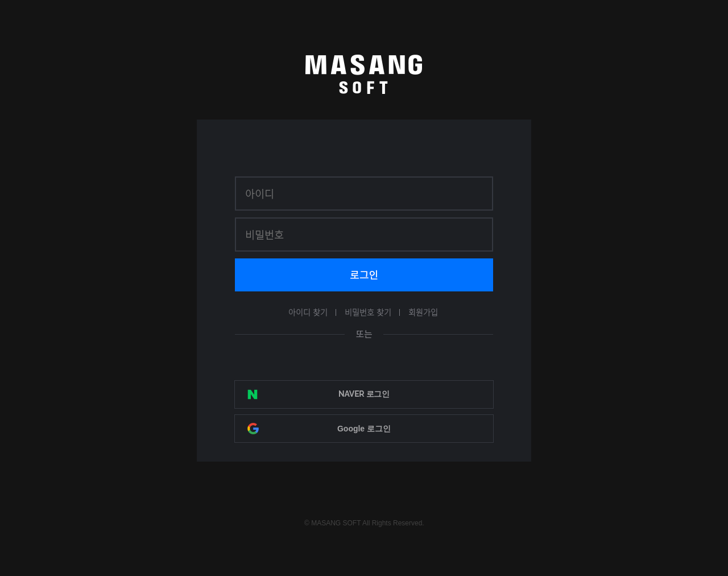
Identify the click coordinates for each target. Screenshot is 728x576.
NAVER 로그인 (364, 394)
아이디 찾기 (308, 312)
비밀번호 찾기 (368, 312)
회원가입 (423, 312)
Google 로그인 (364, 429)
